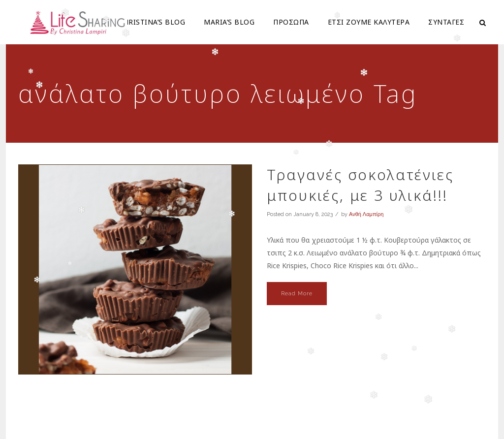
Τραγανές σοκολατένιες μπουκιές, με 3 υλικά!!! (360, 185)
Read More (297, 294)
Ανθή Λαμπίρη (366, 214)
